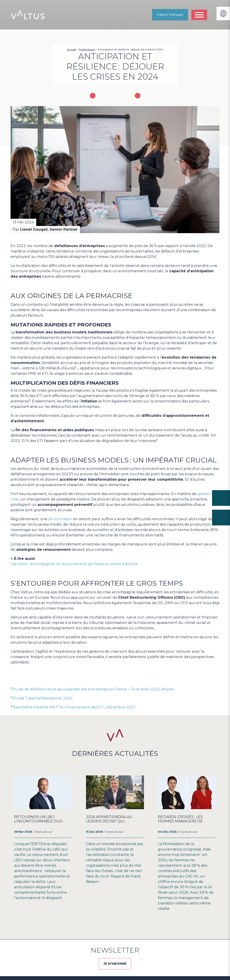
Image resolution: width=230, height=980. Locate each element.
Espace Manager (170, 15)
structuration (60, 519)
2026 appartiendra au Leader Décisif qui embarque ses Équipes (110, 821)
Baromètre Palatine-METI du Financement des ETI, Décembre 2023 (74, 707)
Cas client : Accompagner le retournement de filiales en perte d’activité (74, 564)
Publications (87, 49)
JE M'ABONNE (115, 964)
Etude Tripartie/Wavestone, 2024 (43, 698)
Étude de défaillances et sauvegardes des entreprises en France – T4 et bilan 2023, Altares (93, 689)
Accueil (72, 49)
